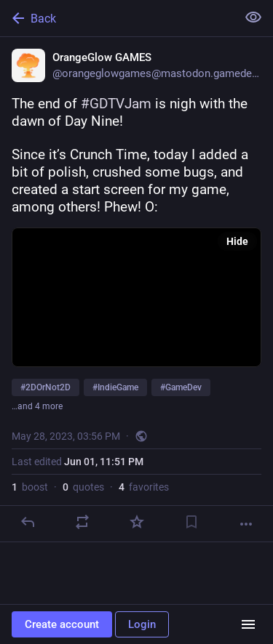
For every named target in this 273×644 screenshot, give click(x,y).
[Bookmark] (191, 522)
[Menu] (248, 624)
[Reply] (28, 522)
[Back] (117, 18)
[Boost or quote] (82, 522)
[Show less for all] (253, 17)
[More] (246, 524)
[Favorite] (137, 522)
